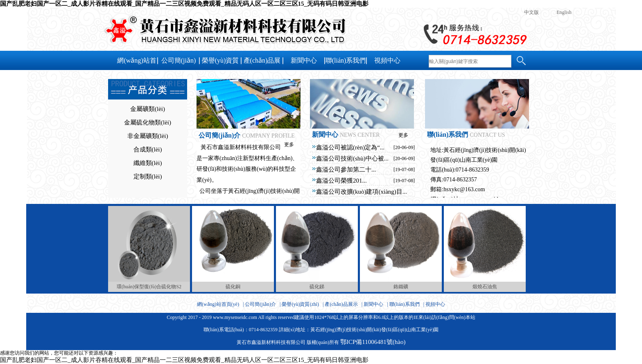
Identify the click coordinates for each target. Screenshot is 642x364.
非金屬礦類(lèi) (148, 136)
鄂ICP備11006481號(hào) (373, 342)
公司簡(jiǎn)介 (179, 63)
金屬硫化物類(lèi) (148, 122)
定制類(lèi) (148, 176)
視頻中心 (387, 60)
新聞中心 (304, 60)
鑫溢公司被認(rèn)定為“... (350, 147)
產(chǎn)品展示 (262, 63)
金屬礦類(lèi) (148, 109)
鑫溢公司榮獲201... (341, 181)
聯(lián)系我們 (346, 60)
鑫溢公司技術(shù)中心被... (352, 158)
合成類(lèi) (148, 149)
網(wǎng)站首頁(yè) (137, 63)
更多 (289, 145)
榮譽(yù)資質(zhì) (220, 63)
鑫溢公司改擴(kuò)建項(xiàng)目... (362, 192)
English (564, 12)
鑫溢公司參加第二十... (346, 170)
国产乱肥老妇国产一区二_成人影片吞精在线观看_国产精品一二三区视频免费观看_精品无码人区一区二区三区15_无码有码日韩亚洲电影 (184, 4)
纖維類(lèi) (148, 163)
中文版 (531, 12)
